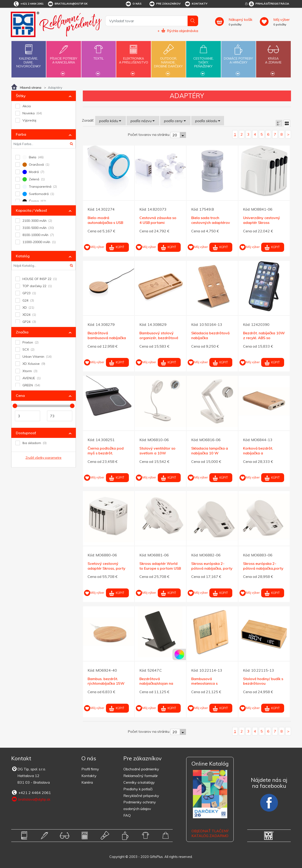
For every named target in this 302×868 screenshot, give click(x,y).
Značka (22, 332)
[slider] (15, 406)
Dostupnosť (26, 433)
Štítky (21, 96)
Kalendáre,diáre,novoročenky (29, 55)
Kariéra (87, 782)
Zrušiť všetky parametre (43, 458)
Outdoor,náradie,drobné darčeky (169, 59)
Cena (20, 396)
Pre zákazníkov (165, 4)
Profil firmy (90, 769)
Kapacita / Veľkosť (31, 210)
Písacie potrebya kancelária (64, 58)
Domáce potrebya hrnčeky (238, 58)
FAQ (127, 815)
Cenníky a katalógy (139, 782)
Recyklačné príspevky (141, 796)
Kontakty (196, 4)
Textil (99, 56)
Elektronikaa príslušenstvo (133, 58)
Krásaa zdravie (273, 58)
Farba (21, 134)
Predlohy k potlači (138, 789)
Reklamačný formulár (141, 776)
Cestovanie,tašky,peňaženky (203, 59)
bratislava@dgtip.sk (67, 4)
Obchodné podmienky (141, 769)
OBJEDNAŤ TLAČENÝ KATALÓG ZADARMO (210, 833)
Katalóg (23, 256)
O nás (133, 4)
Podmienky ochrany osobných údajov (140, 805)
